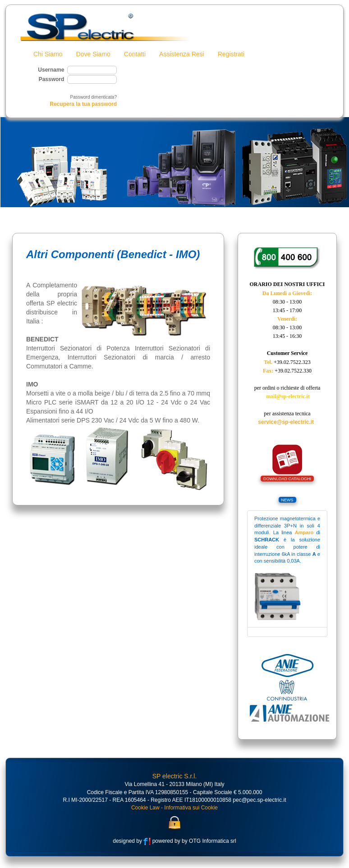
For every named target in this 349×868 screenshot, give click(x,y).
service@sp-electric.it (286, 424)
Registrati (231, 54)
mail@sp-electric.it (288, 399)
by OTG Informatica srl (208, 843)
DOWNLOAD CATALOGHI (287, 481)
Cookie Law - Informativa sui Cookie (174, 810)
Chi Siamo (48, 54)
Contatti (135, 54)
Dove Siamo (93, 54)
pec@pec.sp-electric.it (259, 802)
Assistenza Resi (182, 54)
